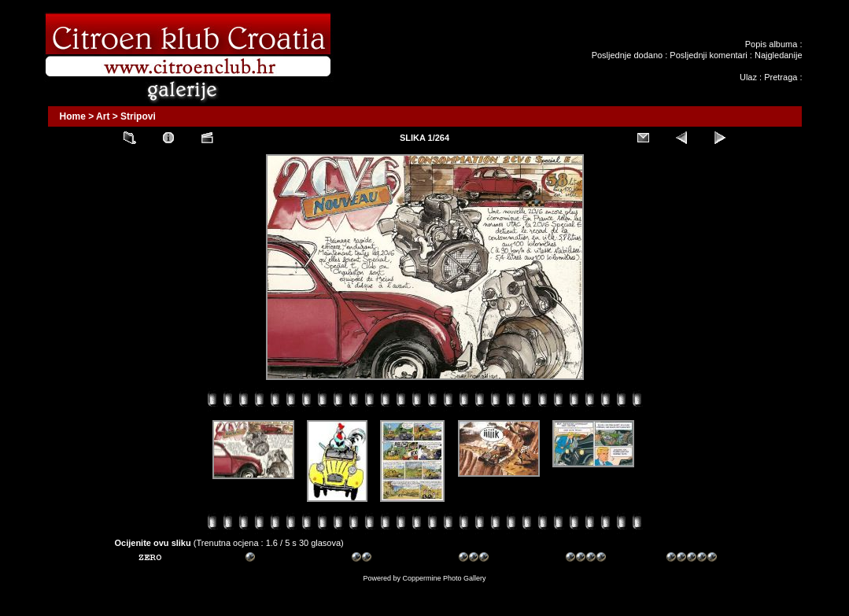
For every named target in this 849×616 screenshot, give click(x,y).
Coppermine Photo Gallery (444, 578)
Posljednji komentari (708, 55)
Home (73, 116)
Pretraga (781, 77)
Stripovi (138, 116)
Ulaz (748, 77)
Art (103, 116)
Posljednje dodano (628, 55)
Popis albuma (771, 44)
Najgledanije (779, 55)
